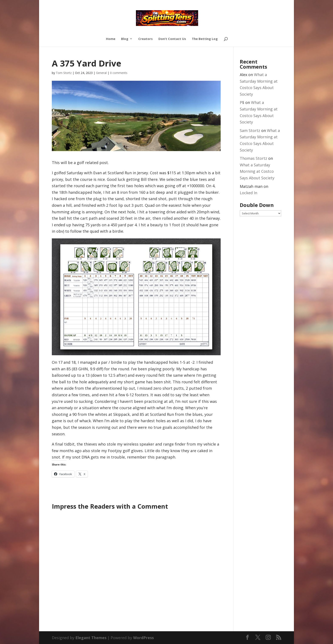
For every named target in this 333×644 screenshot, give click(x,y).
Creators (145, 39)
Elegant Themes (91, 638)
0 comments (119, 73)
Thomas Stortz (253, 158)
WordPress (143, 638)
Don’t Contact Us (172, 39)
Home (111, 39)
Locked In (248, 193)
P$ (242, 102)
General (101, 73)
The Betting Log (205, 39)
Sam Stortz (250, 130)
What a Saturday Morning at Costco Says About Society (257, 171)
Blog (125, 39)
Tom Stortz (64, 73)
